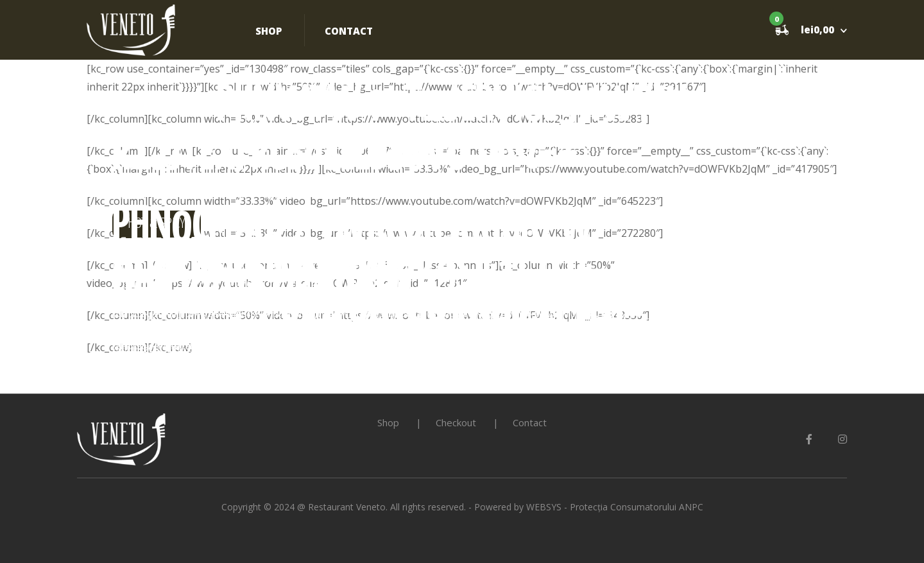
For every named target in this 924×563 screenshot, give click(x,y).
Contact (349, 31)
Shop (269, 31)
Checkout (456, 422)
